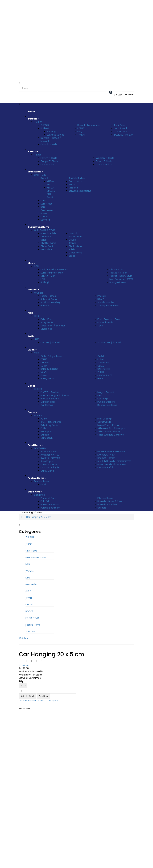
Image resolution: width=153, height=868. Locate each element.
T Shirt (38, 155)
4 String (51, 132)
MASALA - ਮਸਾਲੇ (49, 464)
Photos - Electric (50, 399)
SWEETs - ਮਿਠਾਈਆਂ (50, 458)
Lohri (43, 484)
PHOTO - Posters (50, 392)
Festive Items (42, 481)
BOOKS (38, 415)
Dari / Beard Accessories (54, 269)
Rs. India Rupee (27, 4)
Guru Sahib (47, 438)
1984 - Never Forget (52, 422)
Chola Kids (46, 329)
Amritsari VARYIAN (50, 455)
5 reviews (24, 665)
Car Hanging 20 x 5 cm (39, 517)
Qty (21, 681)
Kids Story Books (49, 425)
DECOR (38, 389)
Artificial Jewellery (50, 302)
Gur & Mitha (47, 471)
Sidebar (23, 638)
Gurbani (45, 435)
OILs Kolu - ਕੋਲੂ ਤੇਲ (50, 468)
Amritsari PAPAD (49, 452)
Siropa (72, 256)
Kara (43, 201)
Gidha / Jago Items (51, 356)
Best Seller (31, 584)
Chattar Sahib (48, 243)
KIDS (36, 316)
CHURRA (45, 363)
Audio (44, 419)
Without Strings (56, 135)
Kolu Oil (45, 501)
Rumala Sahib (48, 233)
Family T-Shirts (49, 158)
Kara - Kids (46, 204)
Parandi (45, 306)
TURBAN (38, 122)
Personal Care (48, 498)
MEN (36, 266)
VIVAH (37, 353)
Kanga (44, 217)
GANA (44, 375)
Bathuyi (45, 282)
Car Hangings (48, 402)
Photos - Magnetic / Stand (55, 395)
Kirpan (44, 178)
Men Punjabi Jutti (50, 342)
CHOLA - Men (48, 276)
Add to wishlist (28, 701)
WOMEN (38, 293)
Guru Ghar (46, 249)
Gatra (72, 184)
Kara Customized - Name (48, 210)
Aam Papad (47, 461)
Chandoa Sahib (46, 238)
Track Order (56, 4)
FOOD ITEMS (41, 448)
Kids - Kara (46, 319)
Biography (46, 432)
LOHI (43, 279)
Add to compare (48, 701)
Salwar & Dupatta (50, 299)
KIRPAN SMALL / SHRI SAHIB (51, 192)
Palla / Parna (48, 379)
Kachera (45, 220)
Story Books (47, 322)
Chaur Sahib (47, 246)
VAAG (44, 372)
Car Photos (47, 405)
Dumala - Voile (49, 144)
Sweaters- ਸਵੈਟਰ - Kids (53, 326)
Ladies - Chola (49, 296)
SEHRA (44, 366)
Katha (44, 428)
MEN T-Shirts (48, 164)
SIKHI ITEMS (40, 175)
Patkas (45, 128)
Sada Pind (40, 495)
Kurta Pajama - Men (52, 273)
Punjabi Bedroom (50, 505)
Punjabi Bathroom (50, 508)
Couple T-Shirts (49, 161)
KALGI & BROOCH (50, 369)
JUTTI (37, 339)
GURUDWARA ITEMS (45, 230)
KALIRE (44, 359)
